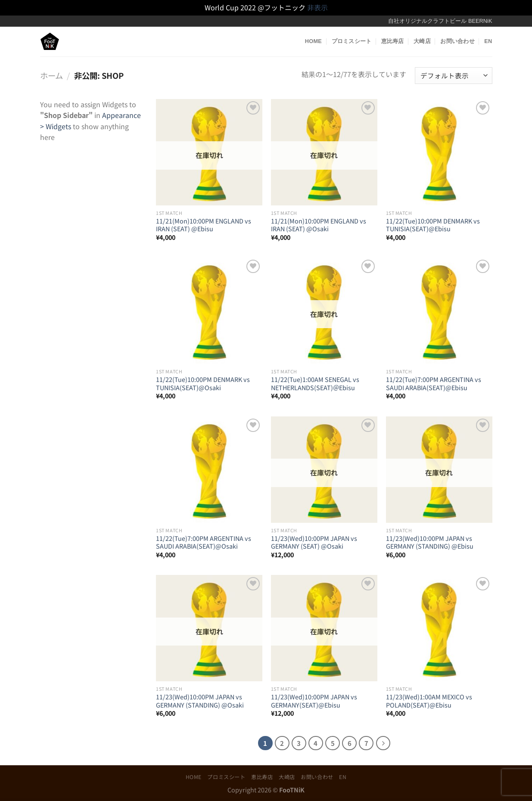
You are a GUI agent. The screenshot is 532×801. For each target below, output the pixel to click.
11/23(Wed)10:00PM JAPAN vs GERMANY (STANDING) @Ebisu (430, 542)
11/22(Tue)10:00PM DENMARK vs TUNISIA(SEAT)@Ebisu (433, 225)
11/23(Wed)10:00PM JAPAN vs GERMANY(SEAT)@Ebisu (314, 701)
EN (488, 41)
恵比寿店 (393, 41)
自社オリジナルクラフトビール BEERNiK (440, 21)
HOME (313, 41)
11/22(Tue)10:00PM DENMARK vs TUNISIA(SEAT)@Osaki (203, 383)
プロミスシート (352, 41)
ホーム (51, 75)
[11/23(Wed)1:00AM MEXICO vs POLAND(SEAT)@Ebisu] (439, 628)
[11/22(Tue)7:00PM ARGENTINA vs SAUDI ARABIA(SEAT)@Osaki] (209, 470)
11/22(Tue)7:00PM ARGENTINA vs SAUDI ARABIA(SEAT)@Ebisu (434, 383)
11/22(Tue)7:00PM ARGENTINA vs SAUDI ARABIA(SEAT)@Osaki (204, 542)
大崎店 (422, 41)
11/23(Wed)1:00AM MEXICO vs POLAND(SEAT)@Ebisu (429, 701)
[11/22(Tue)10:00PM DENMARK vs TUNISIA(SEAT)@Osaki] (209, 311)
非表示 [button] (317, 7)
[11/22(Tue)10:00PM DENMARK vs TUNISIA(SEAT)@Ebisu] (439, 152)
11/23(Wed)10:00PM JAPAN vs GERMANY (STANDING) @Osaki (200, 701)
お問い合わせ (457, 41)
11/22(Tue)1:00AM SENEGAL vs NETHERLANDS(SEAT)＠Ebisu (315, 383)
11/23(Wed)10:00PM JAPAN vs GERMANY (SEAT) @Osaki (314, 542)
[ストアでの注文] (453, 76)
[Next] (383, 743)
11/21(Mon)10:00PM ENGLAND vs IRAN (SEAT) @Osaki (319, 225)
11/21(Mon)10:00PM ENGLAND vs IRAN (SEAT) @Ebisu (204, 225)
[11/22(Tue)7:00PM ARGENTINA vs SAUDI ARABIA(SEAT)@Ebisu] (439, 311)
